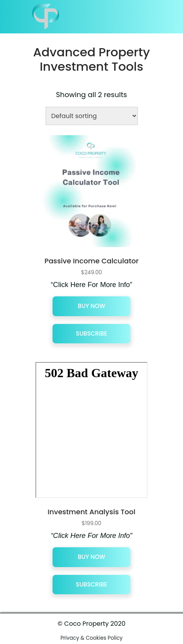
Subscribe (91, 333)
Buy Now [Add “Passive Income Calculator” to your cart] (91, 306)
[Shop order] (92, 116)
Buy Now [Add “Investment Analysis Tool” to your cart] (91, 557)
